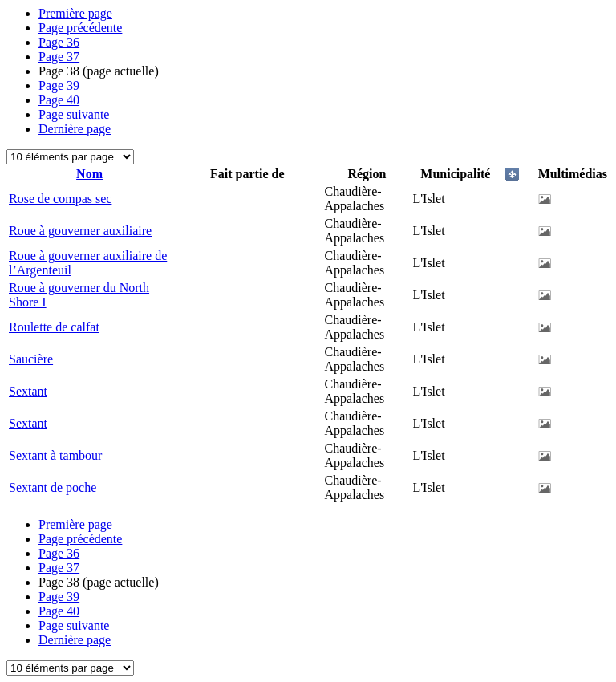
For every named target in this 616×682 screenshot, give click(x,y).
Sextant (28, 391)
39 (59, 85)
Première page (75, 13)
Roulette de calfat (54, 327)
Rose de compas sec (60, 199)
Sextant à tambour (55, 455)
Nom (89, 174)
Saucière (31, 359)
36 (59, 42)
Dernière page (75, 129)
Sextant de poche (53, 487)
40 (59, 100)
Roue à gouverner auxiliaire (80, 231)
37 (59, 57)
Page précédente (80, 28)
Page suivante (74, 114)
